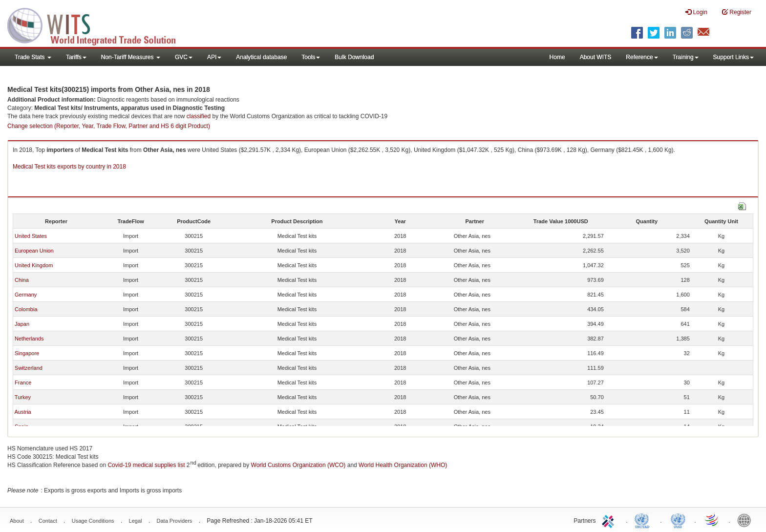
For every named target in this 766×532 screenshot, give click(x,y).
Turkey (23, 397)
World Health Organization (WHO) (403, 465)
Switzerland (29, 368)
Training (686, 57)
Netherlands (29, 339)
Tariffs (76, 57)
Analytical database (261, 57)
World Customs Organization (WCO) (298, 465)
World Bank (746, 520)
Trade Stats (33, 57)
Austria (22, 412)
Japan (22, 324)
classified (199, 116)
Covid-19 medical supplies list (146, 465)
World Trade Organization (712, 520)
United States (31, 236)
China (22, 280)
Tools (311, 57)
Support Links (734, 57)
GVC (184, 57)
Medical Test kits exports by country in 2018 (69, 167)
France (23, 383)
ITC (610, 520)
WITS (98, 24)
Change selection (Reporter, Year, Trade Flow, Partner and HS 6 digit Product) (109, 126)
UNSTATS (678, 520)
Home (557, 57)
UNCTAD (644, 520)
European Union (34, 251)
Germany (26, 295)
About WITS (596, 57)
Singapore (27, 353)
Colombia (26, 309)
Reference (642, 57)
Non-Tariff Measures (131, 57)
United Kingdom (34, 265)
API (214, 57)
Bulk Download (354, 57)
